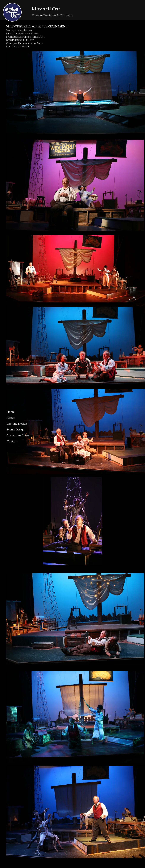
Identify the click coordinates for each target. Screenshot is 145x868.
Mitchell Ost (46, 8)
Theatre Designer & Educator (52, 15)
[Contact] (12, 441)
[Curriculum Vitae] (18, 435)
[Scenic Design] (16, 430)
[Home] (11, 412)
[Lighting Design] (17, 424)
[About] (11, 418)
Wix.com (78, 866)
